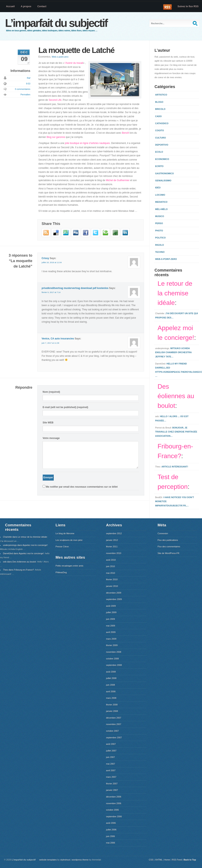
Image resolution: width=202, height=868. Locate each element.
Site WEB (48, 423)
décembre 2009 (114, 593)
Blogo (159, 102)
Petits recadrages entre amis (69, 566)
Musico (160, 216)
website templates (48, 860)
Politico (160, 238)
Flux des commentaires (169, 547)
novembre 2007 (114, 724)
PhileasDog (61, 572)
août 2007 (111, 744)
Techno (160, 252)
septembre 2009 (114, 599)
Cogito (159, 130)
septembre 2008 (114, 665)
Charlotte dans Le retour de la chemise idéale (25, 537)
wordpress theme (80, 860)
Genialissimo (163, 181)
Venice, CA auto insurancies (58, 339)
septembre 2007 (114, 738)
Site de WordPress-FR (168, 553)
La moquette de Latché (76, 50)
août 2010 (111, 560)
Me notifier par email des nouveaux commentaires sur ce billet (82, 487)
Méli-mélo (161, 209)
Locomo (160, 195)
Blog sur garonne (56, 137)
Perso (159, 223)
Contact (42, 6)
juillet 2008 (111, 678)
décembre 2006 (114, 797)
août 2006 (111, 823)
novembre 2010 (114, 553)
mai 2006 (110, 843)
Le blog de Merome (65, 533)
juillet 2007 (111, 751)
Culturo (160, 138)
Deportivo (162, 145)
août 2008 (111, 672)
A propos (26, 6)
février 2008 (112, 705)
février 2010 (112, 579)
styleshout (65, 860)
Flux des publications (168, 540)
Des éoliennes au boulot (176, 396)
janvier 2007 (112, 790)
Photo (159, 231)
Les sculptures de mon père (69, 540)
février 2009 (112, 645)
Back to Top (190, 860)
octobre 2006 (112, 810)
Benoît (126, 133)
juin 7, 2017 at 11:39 (50, 343)
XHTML (159, 860)
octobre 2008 (112, 659)
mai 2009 (110, 626)
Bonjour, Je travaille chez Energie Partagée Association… (176, 432)
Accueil (10, 6)
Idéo (158, 188)
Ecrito (159, 166)
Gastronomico (164, 173)
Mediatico (161, 202)
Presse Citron (62, 547)
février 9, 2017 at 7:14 (51, 292)
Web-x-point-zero (60, 57)
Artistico (161, 95)
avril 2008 (111, 692)
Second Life (55, 100)
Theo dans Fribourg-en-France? (18, 570)
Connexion (163, 533)
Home (167, 860)
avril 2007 (111, 770)
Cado (158, 116)
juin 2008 (110, 685)
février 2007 (112, 784)
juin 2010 (110, 566)
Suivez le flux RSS (188, 6)
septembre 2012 (114, 533)
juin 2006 (110, 836)
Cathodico (162, 123)
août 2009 (111, 606)
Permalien (25, 94)
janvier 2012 (112, 540)
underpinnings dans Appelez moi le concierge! (25, 545)
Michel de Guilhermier (118, 180)
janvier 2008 (112, 711)
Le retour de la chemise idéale (175, 293)
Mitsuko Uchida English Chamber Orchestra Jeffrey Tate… (173, 352)
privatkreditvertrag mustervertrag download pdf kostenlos (75, 288)
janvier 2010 (112, 586)
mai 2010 (110, 573)
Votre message (51, 438)
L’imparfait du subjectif (56, 23)
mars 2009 (111, 639)
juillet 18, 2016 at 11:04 (52, 262)
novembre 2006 (114, 803)
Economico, (53, 57)
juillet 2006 (111, 830)
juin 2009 (110, 619)
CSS (151, 860)
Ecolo (159, 152)
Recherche (196, 23)
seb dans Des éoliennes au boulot (19, 562)
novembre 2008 (114, 652)
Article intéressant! (175, 467)
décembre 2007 (114, 718)
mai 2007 (110, 764)
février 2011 (112, 547)
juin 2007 (110, 757)
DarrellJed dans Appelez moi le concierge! (23, 553)
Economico (162, 159)
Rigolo (159, 245)
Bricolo (160, 109)
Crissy (45, 258)
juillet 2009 (111, 612)
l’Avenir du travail (74, 63)
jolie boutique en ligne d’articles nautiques (87, 143)
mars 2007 (111, 777)
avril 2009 (111, 632)
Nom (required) (51, 392)
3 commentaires (23, 89)
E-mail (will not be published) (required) (65, 407)
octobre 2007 (112, 731)
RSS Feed (177, 860)
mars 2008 (111, 698)
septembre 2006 (114, 817)
